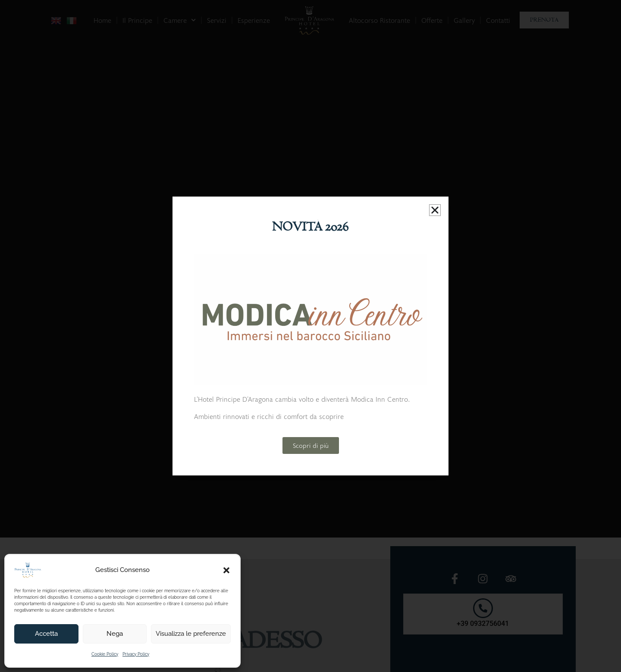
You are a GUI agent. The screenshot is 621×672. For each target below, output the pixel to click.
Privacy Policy (136, 654)
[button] (226, 570)
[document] (310, 336)
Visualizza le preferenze (191, 634)
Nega (115, 634)
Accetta (46, 634)
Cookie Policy (105, 654)
